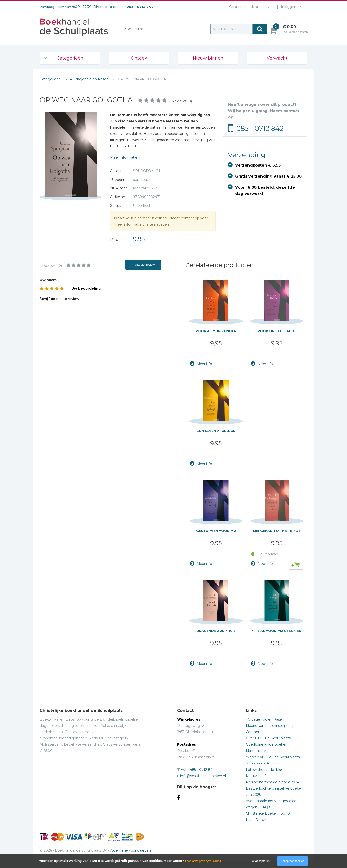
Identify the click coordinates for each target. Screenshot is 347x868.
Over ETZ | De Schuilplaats (268, 738)
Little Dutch (256, 820)
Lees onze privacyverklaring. (203, 861)
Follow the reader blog (265, 770)
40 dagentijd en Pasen (90, 79)
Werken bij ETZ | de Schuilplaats (273, 757)
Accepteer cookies (293, 861)
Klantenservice (261, 7)
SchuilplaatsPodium (262, 763)
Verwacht (277, 58)
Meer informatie (124, 157)
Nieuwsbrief (256, 776)
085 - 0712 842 (260, 128)
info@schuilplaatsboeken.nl (203, 776)
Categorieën (70, 58)
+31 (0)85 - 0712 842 (198, 770)
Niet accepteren (260, 861)
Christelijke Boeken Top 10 (268, 813)
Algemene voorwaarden (130, 850)
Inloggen (289, 7)
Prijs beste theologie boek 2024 (273, 782)
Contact (235, 7)
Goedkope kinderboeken (267, 744)
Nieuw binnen (208, 58)
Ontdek (139, 58)
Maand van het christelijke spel (272, 726)
